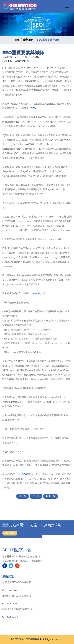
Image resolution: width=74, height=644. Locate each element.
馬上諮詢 (10, 533)
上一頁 (23, 496)
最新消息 (28, 40)
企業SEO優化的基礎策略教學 (18, 596)
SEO (33, 108)
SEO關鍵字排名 (17, 550)
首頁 (17, 40)
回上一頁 (51, 496)
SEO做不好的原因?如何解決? (18, 609)
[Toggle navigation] (67, 6)
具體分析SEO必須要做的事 (17, 582)
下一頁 (36, 496)
